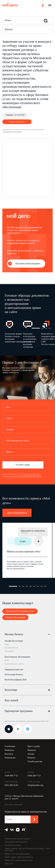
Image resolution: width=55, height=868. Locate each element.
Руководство (10, 758)
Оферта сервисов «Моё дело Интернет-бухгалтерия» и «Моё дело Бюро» (27, 849)
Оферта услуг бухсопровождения (17, 854)
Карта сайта (9, 864)
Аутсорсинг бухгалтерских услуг (20, 611)
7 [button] (38, 586)
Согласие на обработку (31, 474)
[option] (14, 335)
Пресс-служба (34, 746)
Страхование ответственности (16, 842)
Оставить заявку (23, 465)
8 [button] (42, 586)
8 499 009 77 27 (11, 776)
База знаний (11, 700)
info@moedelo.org (35, 785)
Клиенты (31, 758)
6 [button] (34, 586)
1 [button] (36, 328)
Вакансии (32, 750)
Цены (7, 644)
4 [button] (50, 328)
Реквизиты (9, 750)
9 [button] (45, 586)
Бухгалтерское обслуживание (17, 657)
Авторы (31, 754)
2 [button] (42, 328)
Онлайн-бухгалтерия (14, 641)
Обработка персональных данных (17, 839)
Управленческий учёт (14, 670)
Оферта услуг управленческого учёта (19, 860)
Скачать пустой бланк (17, 122)
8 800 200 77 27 (34, 776)
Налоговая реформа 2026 (16, 680)
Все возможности (11, 648)
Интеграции (9, 651)
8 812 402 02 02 (11, 785)
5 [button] (31, 586)
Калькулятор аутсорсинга (14, 664)
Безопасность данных (13, 845)
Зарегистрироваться (17, 513)
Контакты (9, 754)
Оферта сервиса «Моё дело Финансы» (19, 857)
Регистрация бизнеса (14, 675)
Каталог (9, 29)
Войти (43, 5)
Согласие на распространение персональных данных (22, 476)
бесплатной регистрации (12, 132)
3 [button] (46, 328)
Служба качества (35, 762)
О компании (10, 746)
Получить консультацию (28, 263)
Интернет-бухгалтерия (15, 617)
